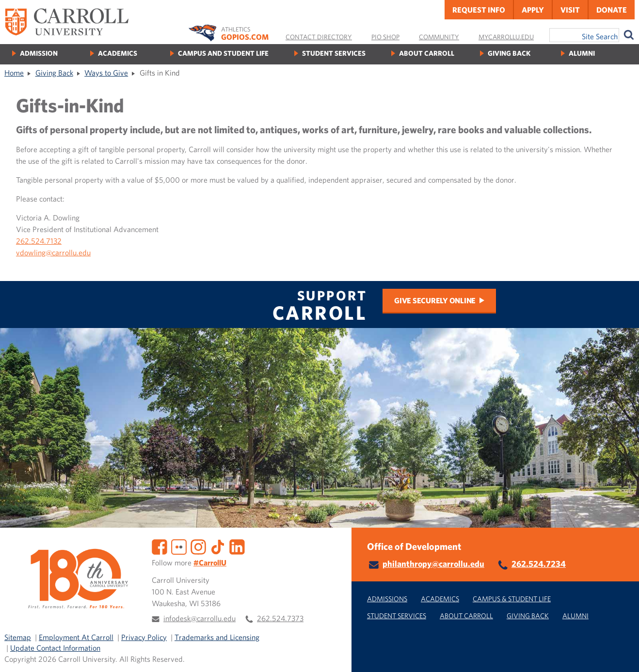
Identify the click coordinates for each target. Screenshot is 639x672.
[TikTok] (218, 546)
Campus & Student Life (512, 599)
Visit (570, 10)
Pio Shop (385, 37)
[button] (621, 654)
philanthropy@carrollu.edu (433, 564)
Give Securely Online (435, 300)
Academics (118, 53)
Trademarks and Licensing (217, 637)
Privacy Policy (144, 637)
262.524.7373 (280, 618)
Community (439, 37)
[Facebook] (160, 546)
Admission (39, 53)
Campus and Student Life (223, 53)
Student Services (334, 53)
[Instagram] (198, 546)
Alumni (582, 53)
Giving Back (509, 53)
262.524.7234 (539, 564)
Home (14, 73)
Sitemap (18, 637)
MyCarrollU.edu (506, 37)
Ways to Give (106, 73)
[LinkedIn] (237, 546)
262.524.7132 (39, 241)
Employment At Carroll (76, 637)
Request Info (479, 10)
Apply (533, 10)
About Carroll (427, 53)
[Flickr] (179, 546)
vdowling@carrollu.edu (53, 252)
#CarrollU (210, 563)
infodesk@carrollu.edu (200, 618)
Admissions (387, 599)
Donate (612, 10)
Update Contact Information (55, 648)
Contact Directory (319, 37)
